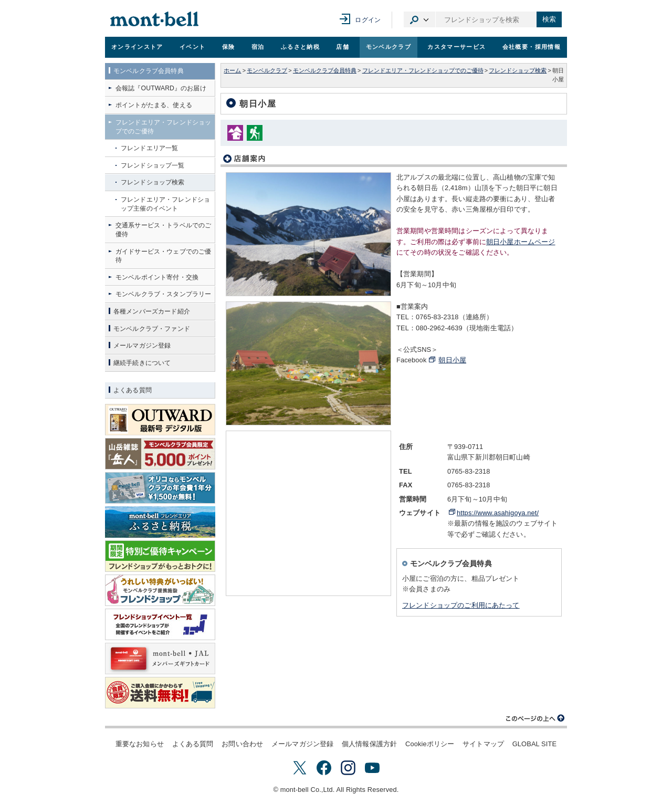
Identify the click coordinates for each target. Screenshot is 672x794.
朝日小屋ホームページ (521, 242)
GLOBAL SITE (534, 744)
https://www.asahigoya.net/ (498, 513)
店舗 (343, 47)
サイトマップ (483, 744)
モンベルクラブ (388, 47)
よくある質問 (193, 744)
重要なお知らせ (140, 744)
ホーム (232, 70)
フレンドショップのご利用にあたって (461, 605)
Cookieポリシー (430, 744)
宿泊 (258, 47)
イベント (192, 47)
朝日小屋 (452, 360)
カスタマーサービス (456, 47)
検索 (549, 19)
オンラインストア (137, 47)
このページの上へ (535, 718)
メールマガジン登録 (302, 744)
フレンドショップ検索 (518, 70)
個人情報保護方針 (369, 744)
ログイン (368, 20)
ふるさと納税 (300, 47)
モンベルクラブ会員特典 (325, 70)
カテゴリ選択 (419, 19)
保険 (229, 47)
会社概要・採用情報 (532, 47)
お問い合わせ (242, 744)
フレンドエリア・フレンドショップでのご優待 (423, 70)
